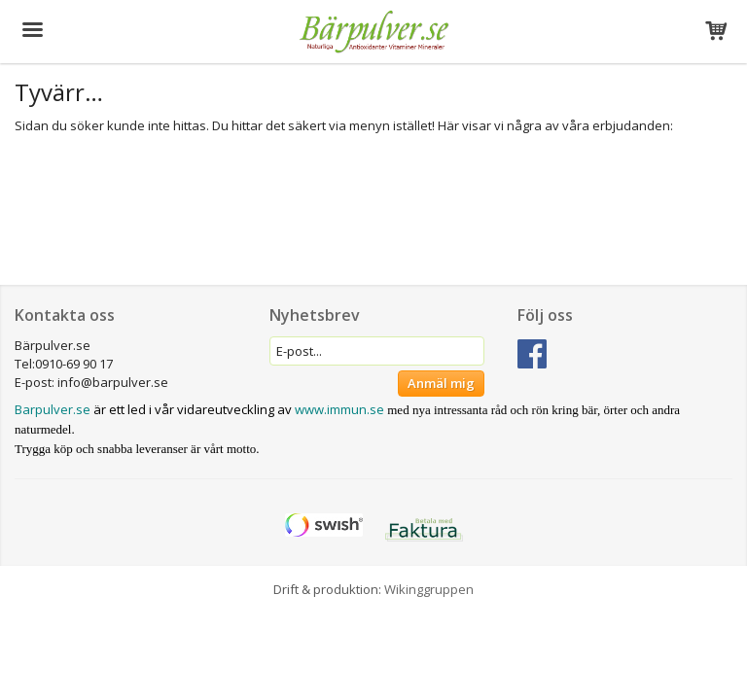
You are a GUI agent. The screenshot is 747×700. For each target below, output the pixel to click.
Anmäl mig (441, 383)
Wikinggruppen (429, 589)
